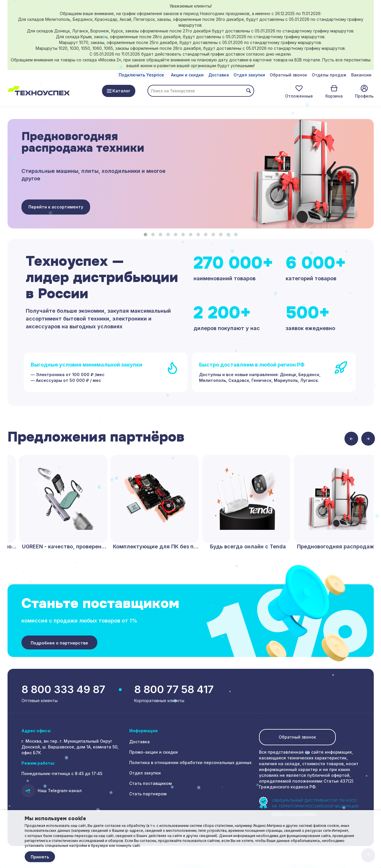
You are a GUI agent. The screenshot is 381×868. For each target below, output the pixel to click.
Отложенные (299, 96)
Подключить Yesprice (141, 75)
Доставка (219, 75)
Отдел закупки (249, 75)
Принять (40, 857)
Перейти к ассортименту (56, 207)
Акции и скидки (187, 75)
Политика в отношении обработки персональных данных (190, 762)
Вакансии (361, 75)
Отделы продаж (329, 75)
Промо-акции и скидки (154, 752)
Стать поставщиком (151, 783)
